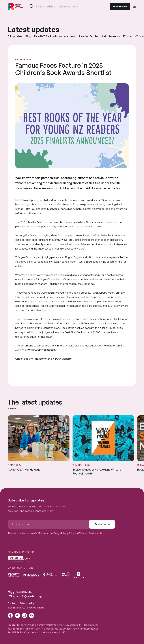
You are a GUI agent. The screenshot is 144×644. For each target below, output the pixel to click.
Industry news (111, 36)
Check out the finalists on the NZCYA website (43, 359)
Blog (28, 36)
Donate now (120, 6)
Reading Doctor (89, 36)
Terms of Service (88, 533)
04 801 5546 (24, 592)
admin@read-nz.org (29, 596)
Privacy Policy (68, 533)
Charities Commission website (78, 629)
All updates (15, 36)
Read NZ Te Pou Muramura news (55, 36)
